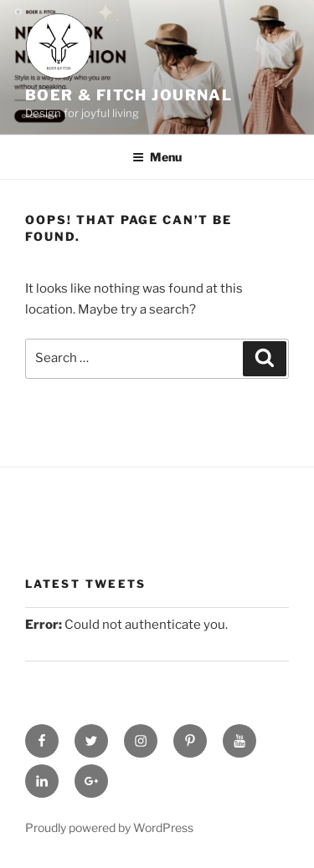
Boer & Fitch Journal (129, 95)
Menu (157, 157)
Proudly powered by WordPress (109, 827)
